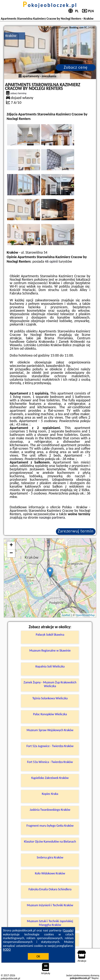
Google (68, 930)
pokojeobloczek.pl (50, 5)
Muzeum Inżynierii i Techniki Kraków (50, 905)
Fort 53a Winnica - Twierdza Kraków (50, 762)
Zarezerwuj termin (76, 531)
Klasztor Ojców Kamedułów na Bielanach (50, 842)
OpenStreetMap (85, 615)
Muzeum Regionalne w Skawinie (50, 651)
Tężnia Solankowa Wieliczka (50, 698)
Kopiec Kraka (50, 794)
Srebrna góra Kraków (50, 857)
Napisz (95, 978)
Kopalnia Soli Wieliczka (50, 666)
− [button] (11, 553)
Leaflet (66, 615)
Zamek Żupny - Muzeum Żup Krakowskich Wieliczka (50, 684)
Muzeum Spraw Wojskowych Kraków (50, 730)
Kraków (11, 36)
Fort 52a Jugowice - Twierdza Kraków (50, 746)
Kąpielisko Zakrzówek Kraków (50, 778)
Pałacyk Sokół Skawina (50, 635)
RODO (7, 949)
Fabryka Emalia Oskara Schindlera (50, 889)
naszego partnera (52, 517)
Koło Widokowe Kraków (50, 873)
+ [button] (11, 545)
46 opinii (51, 261)
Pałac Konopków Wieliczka (50, 714)
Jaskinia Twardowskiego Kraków (50, 810)
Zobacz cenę (76, 67)
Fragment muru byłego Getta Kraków (50, 826)
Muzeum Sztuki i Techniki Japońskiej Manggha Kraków (50, 923)
